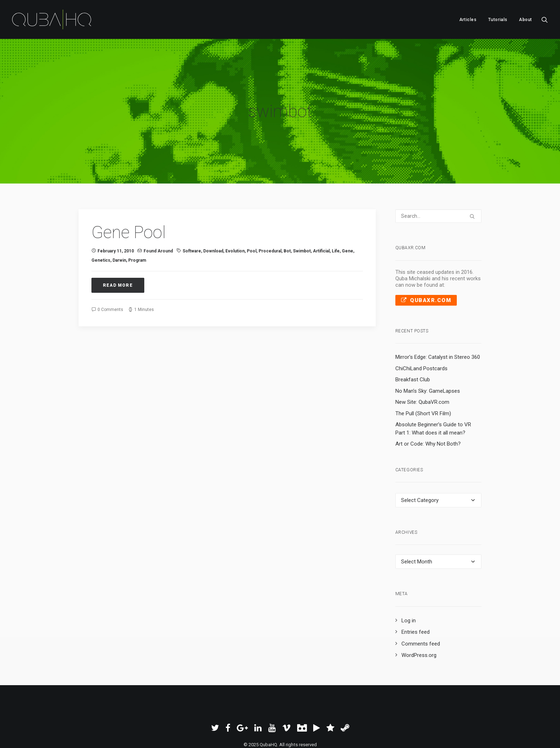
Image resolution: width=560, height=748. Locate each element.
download (213, 214)
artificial (321, 214)
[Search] (439, 179)
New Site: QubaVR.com (422, 365)
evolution (235, 214)
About (526, 20)
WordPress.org (419, 618)
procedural (270, 214)
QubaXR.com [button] (426, 262)
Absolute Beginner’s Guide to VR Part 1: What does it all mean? (433, 391)
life (336, 214)
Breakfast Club (413, 342)
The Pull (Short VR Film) (423, 376)
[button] (545, 19)
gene (347, 214)
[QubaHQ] (52, 19)
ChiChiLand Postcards (421, 331)
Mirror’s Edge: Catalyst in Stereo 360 (438, 320)
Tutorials (498, 20)
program (137, 223)
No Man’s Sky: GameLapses (428, 353)
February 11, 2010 (116, 214)
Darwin (119, 223)
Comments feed (421, 606)
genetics (101, 223)
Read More (118, 248)
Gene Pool (129, 195)
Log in (409, 583)
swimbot (302, 214)
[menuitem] (468, 19)
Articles (468, 20)
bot (287, 214)
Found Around (158, 214)
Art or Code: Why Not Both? (428, 406)
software (192, 214)
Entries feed (416, 594)
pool (252, 214)
